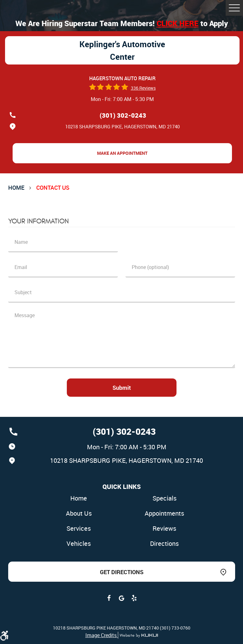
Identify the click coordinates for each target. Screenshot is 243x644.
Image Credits (102, 635)
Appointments (164, 513)
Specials (165, 498)
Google (122, 598)
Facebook (109, 598)
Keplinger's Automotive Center (122, 50)
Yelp (134, 598)
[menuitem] (79, 499)
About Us (79, 513)
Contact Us (53, 188)
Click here (178, 23)
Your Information (38, 221)
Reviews (164, 528)
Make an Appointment (122, 153)
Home (16, 188)
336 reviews (143, 88)
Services (79, 528)
